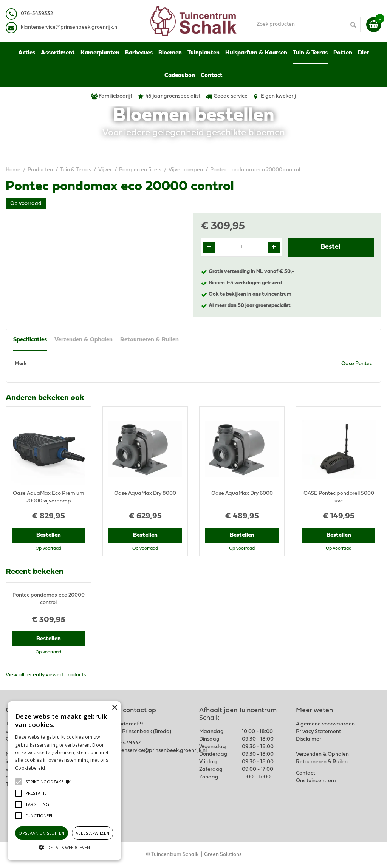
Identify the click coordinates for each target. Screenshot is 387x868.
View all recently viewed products (46, 675)
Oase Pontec (357, 364)
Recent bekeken (35, 572)
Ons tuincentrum (316, 781)
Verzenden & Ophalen (84, 340)
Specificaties (30, 340)
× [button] (114, 708)
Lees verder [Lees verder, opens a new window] (60, 768)
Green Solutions (223, 855)
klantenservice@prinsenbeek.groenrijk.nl (158, 751)
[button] (48, 782)
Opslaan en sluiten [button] (41, 833)
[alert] (64, 781)
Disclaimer (309, 739)
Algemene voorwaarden (325, 724)
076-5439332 (125, 743)
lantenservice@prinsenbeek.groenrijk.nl (71, 27)
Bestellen (49, 535)
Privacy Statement (318, 732)
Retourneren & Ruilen (149, 340)
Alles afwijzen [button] (93, 833)
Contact (306, 773)
